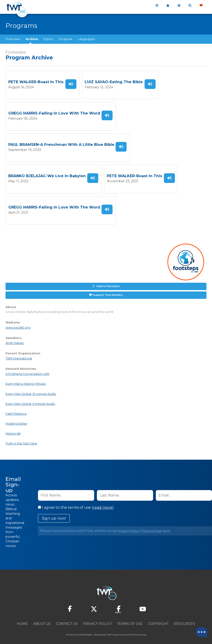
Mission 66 (13, 429)
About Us (42, 619)
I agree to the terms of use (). (76, 503)
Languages (86, 39)
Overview (13, 39)
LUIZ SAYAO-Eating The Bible (114, 82)
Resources (184, 619)
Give (201, 6)
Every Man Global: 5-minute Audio (30, 399)
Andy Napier (15, 338)
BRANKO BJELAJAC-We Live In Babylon (47, 174)
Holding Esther (16, 419)
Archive (32, 39)
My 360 (168, 6)
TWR (109, 630)
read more (103, 503)
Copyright (158, 619)
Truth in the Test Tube (21, 439)
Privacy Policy (129, 526)
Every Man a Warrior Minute (26, 379)
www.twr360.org (18, 323)
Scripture (65, 39)
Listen (71, 84)
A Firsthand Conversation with (28, 369)
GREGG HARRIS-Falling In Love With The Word (54, 112)
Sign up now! (54, 514)
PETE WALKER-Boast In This (36, 82)
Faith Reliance (16, 409)
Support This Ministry (108, 291)
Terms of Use (152, 526)
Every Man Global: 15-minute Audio (31, 389)
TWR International (19, 354)
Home (22, 619)
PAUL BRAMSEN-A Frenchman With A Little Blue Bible (61, 143)
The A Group (140, 630)
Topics (48, 39)
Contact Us (67, 619)
